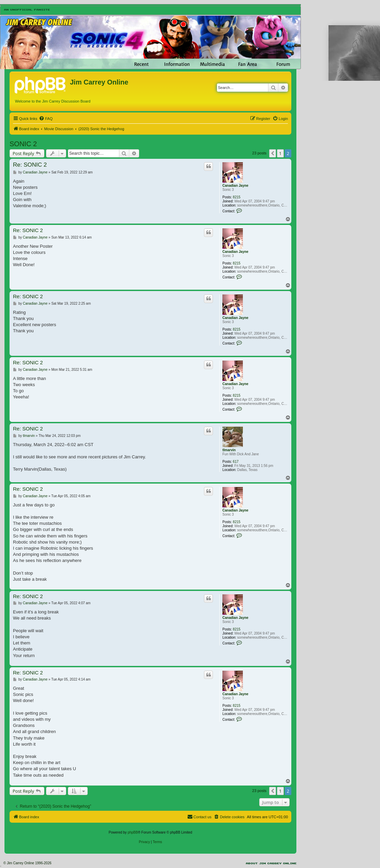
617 (236, 462)
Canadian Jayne (235, 186)
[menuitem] (46, 119)
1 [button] (280, 153)
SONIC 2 (23, 144)
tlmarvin (229, 450)
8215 (237, 197)
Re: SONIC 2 (30, 165)
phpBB (133, 832)
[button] (273, 153)
